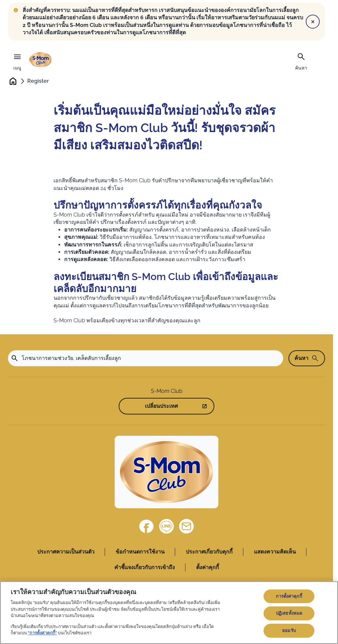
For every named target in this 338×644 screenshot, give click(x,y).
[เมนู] (17, 60)
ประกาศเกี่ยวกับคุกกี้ (209, 552)
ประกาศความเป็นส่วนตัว (66, 552)
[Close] (313, 22)
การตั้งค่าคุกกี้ (289, 596)
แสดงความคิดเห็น (275, 552)
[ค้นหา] (301, 61)
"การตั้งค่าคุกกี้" (42, 633)
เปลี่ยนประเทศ (161, 407)
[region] (169, 613)
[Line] (167, 527)
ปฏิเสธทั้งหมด (289, 613)
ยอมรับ (289, 631)
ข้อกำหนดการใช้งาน (140, 552)
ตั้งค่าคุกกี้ (208, 568)
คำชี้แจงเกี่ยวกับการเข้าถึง (145, 568)
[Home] (167, 473)
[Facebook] (147, 527)
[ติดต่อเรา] (186, 527)
